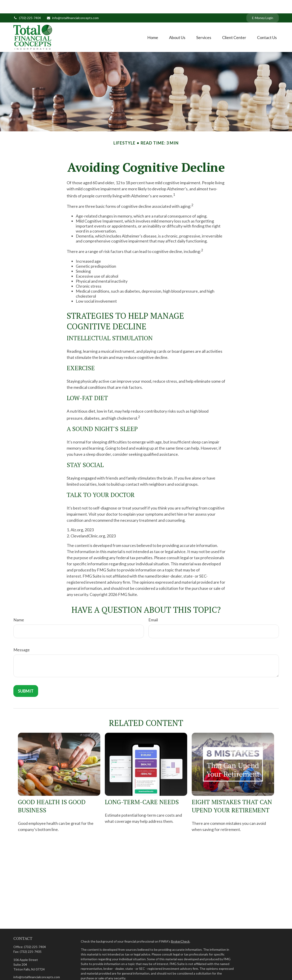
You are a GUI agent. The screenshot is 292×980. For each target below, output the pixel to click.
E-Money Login (263, 5)
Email (153, 606)
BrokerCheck (180, 928)
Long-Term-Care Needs (142, 789)
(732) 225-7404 (27, 5)
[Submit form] (26, 678)
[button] (153, 24)
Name (19, 606)
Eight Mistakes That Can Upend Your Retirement (232, 793)
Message (22, 636)
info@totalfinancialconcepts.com (73, 5)
